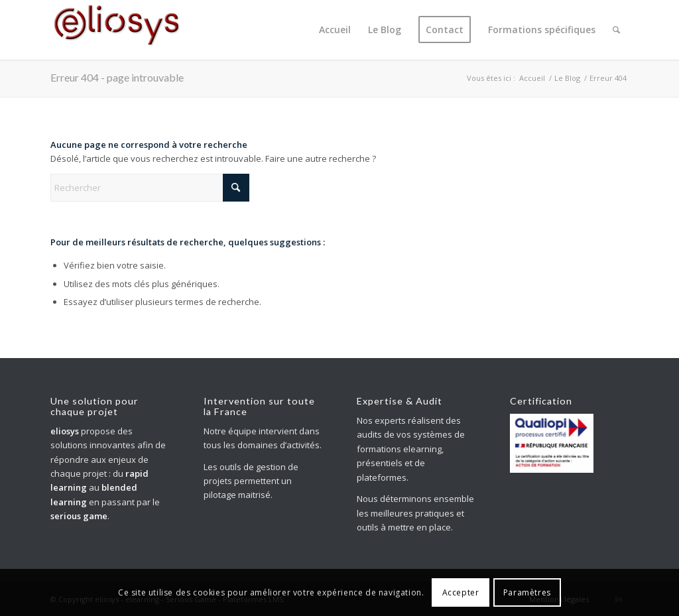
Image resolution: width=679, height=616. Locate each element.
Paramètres (527, 592)
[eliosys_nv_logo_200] (117, 30)
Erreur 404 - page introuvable (117, 77)
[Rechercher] (616, 30)
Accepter (461, 592)
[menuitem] (335, 30)
